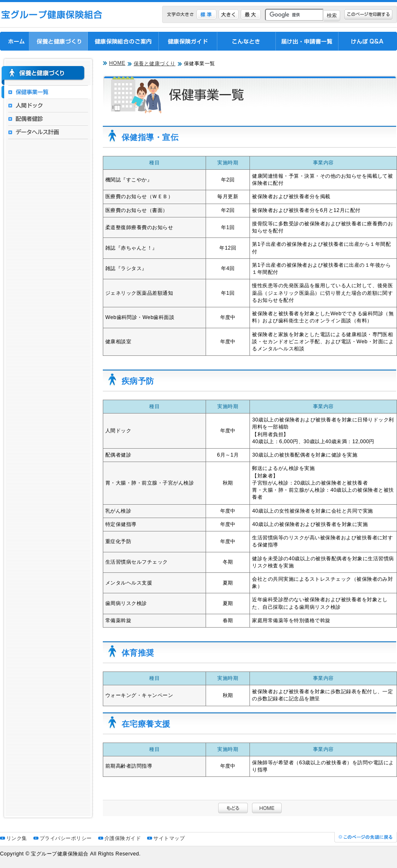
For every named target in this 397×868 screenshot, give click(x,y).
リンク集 (17, 838)
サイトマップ (169, 838)
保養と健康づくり (155, 64)
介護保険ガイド (123, 838)
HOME (117, 63)
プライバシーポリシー (66, 838)
